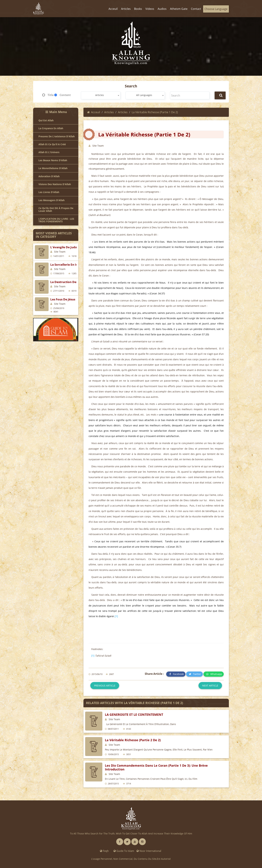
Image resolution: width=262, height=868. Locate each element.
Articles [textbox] (100, 95)
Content (65, 95)
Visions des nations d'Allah (55, 184)
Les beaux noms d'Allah (53, 160)
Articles (109, 112)
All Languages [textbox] (144, 95)
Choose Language (216, 9)
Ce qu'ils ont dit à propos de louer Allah (56, 209)
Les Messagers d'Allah (52, 200)
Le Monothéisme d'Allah (53, 168)
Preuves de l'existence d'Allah (57, 136)
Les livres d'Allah (49, 192)
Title (51, 95)
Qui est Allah (46, 120)
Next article (210, 686)
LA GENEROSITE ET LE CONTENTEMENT (134, 715)
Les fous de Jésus (63, 299)
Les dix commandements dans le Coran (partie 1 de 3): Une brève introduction (156, 767)
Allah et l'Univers (49, 152)
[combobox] (101, 95)
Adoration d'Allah (49, 176)
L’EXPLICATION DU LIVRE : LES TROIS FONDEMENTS (56, 220)
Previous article (105, 686)
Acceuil (94, 112)
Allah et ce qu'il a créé (52, 144)
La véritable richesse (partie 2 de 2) (133, 740)
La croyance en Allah (51, 128)
